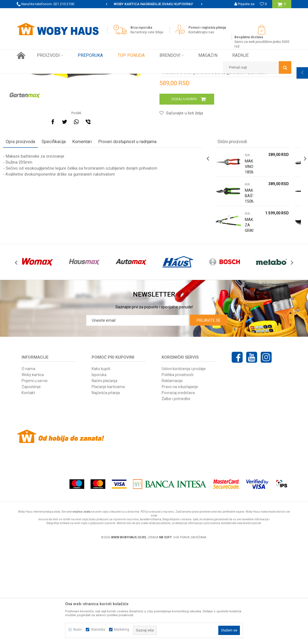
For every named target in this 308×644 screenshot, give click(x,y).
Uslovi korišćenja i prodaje (184, 467)
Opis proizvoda (34, 228)
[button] (257, 67)
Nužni (78, 630)
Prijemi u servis (35, 479)
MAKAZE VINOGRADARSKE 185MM (245, 253)
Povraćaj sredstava (178, 491)
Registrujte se (244, 12)
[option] (154, 4)
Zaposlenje (31, 485)
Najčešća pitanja (106, 491)
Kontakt (28, 491)
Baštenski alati (78, 78)
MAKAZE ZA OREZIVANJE (113, 78)
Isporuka (99, 473)
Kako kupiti (101, 467)
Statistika (98, 630)
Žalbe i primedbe (176, 497)
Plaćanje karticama (108, 485)
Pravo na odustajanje (180, 485)
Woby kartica (33, 473)
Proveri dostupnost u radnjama (141, 228)
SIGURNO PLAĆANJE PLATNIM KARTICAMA (154, 4)
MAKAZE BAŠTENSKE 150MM (245, 282)
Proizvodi (55, 78)
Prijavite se (209, 418)
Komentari (96, 228)
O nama (28, 467)
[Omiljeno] (263, 4)
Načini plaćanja (104, 479)
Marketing (122, 630)
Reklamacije (172, 479)
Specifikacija (67, 228)
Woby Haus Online (30, 78)
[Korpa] (282, 6)
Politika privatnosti (178, 473)
